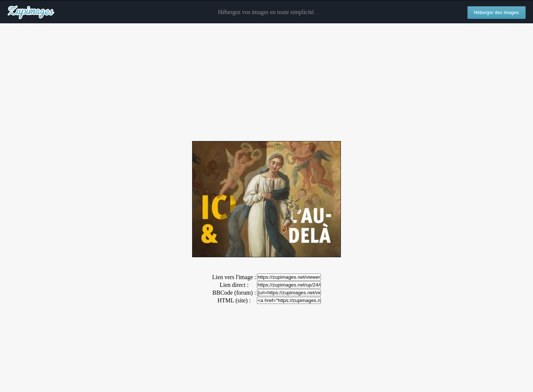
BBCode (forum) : (234, 293)
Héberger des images (497, 13)
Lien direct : (234, 285)
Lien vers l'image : (234, 277)
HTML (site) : (234, 300)
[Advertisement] (266, 83)
